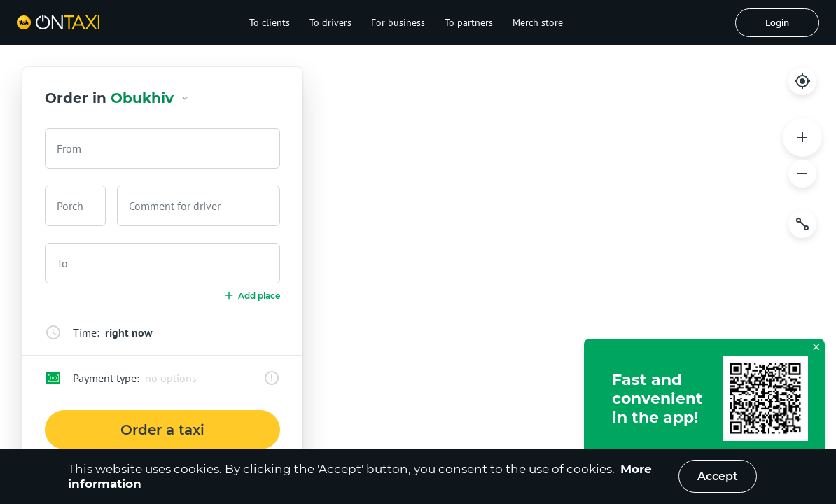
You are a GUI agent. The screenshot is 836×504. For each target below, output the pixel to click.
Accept (718, 476)
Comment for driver (175, 206)
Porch (70, 206)
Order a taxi (162, 430)
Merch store (538, 22)
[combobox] (162, 148)
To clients (270, 22)
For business (398, 22)
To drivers (330, 22)
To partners (469, 22)
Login (777, 23)
